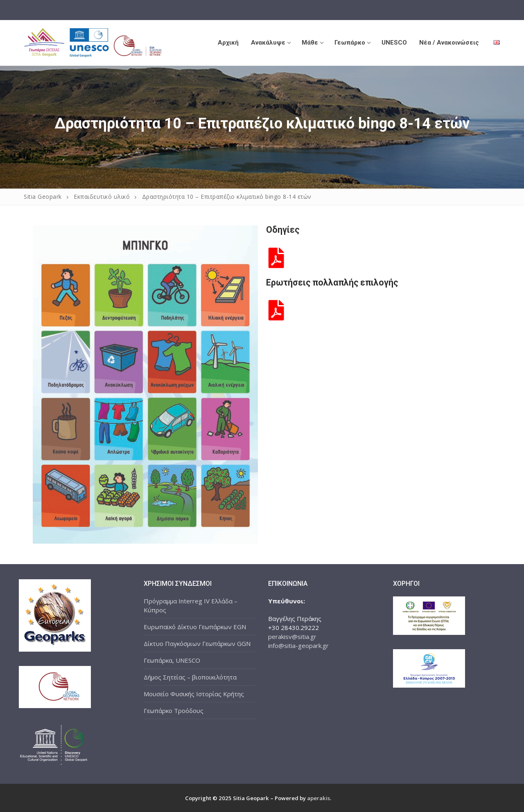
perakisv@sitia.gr (292, 637)
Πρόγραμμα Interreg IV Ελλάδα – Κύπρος (191, 605)
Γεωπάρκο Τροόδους (174, 711)
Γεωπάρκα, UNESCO (172, 660)
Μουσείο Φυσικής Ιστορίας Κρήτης (194, 694)
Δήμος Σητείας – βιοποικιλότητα (190, 677)
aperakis (318, 798)
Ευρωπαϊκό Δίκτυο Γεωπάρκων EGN (195, 627)
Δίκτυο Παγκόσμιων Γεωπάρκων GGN (197, 643)
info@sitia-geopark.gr (298, 646)
